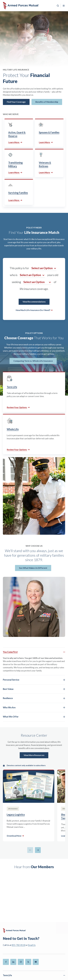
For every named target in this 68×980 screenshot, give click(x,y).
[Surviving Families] (19, 192)
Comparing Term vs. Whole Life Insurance (33, 361)
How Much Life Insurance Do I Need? (33, 310)
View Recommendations (34, 302)
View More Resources (34, 755)
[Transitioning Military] (19, 163)
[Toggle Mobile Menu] (64, 6)
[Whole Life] (34, 434)
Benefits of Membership (47, 102)
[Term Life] (34, 392)
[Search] (58, 6)
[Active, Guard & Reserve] (19, 133)
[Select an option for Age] (32, 275)
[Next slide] (38, 850)
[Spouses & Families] (49, 133)
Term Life (7, 975)
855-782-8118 (19, 945)
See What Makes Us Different (33, 568)
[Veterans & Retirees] (49, 163)
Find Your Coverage (16, 102)
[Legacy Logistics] (29, 806)
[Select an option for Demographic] (44, 268)
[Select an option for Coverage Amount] (37, 282)
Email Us (32, 945)
